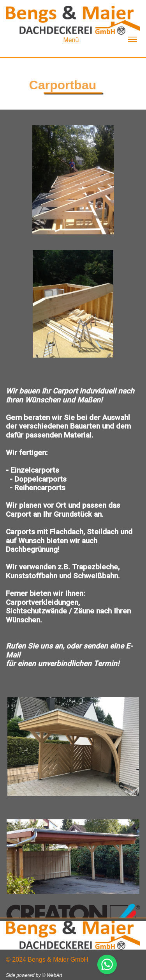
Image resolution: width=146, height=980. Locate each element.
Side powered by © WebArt (34, 975)
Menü (100, 40)
